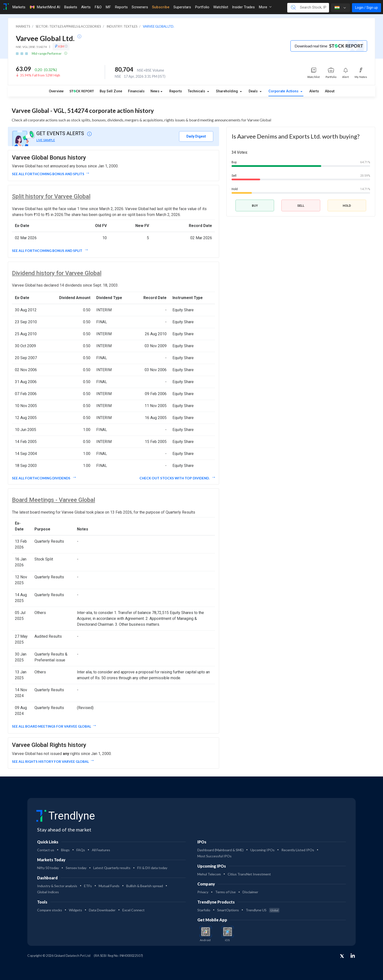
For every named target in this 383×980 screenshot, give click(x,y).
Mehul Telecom (209, 874)
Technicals (197, 91)
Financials (136, 91)
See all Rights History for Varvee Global (50, 762)
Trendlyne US (263, 910)
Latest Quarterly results (112, 868)
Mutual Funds (109, 886)
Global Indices (48, 892)
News (155, 91)
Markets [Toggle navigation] (19, 7)
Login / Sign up (367, 8)
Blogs (65, 850)
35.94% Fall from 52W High (40, 75)
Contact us (46, 850)
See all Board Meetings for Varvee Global (52, 726)
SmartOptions (228, 910)
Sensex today (76, 868)
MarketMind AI (45, 7)
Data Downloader (102, 910)
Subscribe (161, 7)
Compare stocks (50, 910)
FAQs (81, 850)
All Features (101, 850)
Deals (254, 91)
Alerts (314, 91)
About (330, 91)
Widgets (75, 910)
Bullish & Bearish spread (145, 886)
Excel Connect (133, 910)
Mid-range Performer (47, 54)
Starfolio (204, 910)
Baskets (71, 7)
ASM (61, 46)
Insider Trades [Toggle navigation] (243, 7)
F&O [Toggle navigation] (98, 7)
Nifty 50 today (48, 868)
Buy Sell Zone (111, 91)
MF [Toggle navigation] (108, 7)
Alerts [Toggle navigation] (86, 7)
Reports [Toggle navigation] (121, 7)
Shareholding (227, 91)
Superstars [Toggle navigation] (182, 7)
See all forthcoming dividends (42, 478)
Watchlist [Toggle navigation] (221, 7)
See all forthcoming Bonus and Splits (48, 174)
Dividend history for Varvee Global (57, 273)
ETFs (88, 886)
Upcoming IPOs (262, 850)
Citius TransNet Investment (249, 874)
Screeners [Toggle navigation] (140, 7)
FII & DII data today (152, 868)
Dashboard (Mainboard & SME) (220, 850)
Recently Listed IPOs (298, 850)
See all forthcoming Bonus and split (48, 251)
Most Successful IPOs (214, 856)
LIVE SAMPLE (46, 140)
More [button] (265, 7)
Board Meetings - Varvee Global (53, 500)
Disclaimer (250, 892)
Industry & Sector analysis (57, 886)
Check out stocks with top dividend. (175, 478)
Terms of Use (225, 892)
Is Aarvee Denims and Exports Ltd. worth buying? (296, 136)
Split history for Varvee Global (51, 196)
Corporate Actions (284, 91)
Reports (176, 91)
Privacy (203, 892)
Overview (56, 91)
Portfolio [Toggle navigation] (202, 7)
